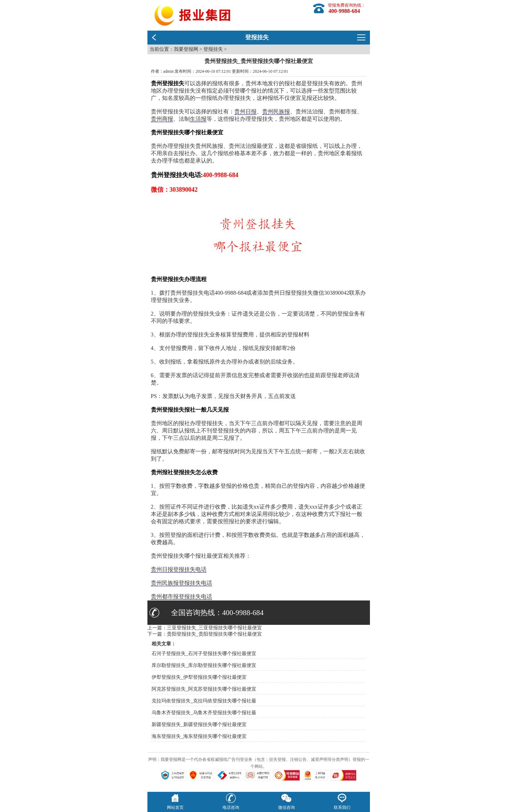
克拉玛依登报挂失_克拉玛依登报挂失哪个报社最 (204, 701)
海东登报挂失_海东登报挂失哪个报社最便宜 (199, 736)
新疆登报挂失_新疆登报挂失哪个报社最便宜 (199, 725)
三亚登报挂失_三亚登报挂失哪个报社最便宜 (214, 628)
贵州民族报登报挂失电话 (181, 583)
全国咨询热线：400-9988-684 (217, 613)
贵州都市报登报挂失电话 (181, 596)
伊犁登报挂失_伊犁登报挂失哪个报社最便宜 (199, 677)
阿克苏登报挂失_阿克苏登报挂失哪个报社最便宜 (204, 689)
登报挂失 (213, 49)
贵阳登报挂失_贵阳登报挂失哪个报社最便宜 (214, 634)
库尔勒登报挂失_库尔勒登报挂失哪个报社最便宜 (204, 665)
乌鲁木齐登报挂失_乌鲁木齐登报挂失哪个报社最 (204, 713)
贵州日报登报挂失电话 (179, 569)
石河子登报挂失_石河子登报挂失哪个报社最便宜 (204, 654)
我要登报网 (186, 49)
